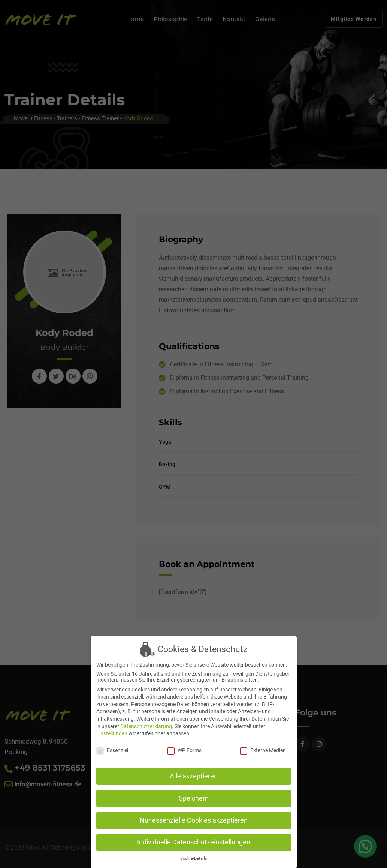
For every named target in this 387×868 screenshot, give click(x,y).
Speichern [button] (194, 794)
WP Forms (184, 747)
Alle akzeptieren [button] (194, 772)
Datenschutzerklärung (146, 722)
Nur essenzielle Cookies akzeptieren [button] (194, 816)
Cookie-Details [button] (194, 855)
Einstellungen (112, 730)
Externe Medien (263, 747)
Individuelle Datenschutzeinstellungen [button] (194, 838)
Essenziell (113, 747)
